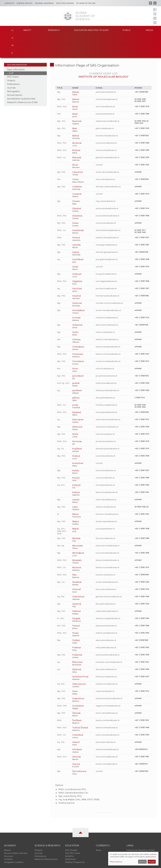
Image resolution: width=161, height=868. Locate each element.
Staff (11, 50)
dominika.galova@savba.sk (107, 228)
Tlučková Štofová (80, 704)
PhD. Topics (13, 53)
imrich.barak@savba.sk (105, 83)
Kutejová (76, 461)
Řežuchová (77, 638)
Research (54, 30)
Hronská (76, 294)
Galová (76, 229)
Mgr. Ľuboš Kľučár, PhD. (70, 773)
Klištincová (77, 403)
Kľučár (75, 410)
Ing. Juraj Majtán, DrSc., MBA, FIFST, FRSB (79, 776)
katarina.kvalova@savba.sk (107, 469)
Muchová (77, 544)
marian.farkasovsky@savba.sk (108, 207)
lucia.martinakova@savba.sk (108, 529)
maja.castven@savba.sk (106, 178)
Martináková (78, 529)
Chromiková (78, 338)
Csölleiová (77, 163)
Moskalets (77, 537)
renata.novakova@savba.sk (107, 558)
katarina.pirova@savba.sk (106, 653)
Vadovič (76, 719)
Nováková (77, 558)
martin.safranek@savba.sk (107, 689)
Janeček (76, 360)
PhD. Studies (71, 827)
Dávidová (77, 185)
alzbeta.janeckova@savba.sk (108, 367)
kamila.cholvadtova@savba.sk (108, 323)
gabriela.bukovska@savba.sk (108, 134)
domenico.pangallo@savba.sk (108, 595)
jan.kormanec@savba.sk (106, 418)
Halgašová (77, 258)
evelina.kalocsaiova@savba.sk (108, 396)
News (98, 827)
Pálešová (77, 588)
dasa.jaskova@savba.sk (105, 374)
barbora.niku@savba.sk (106, 551)
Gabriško (77, 221)
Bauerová (77, 98)
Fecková (76, 214)
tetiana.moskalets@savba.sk (107, 537)
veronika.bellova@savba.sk (107, 112)
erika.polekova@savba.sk (106, 624)
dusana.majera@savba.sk (106, 498)
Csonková (77, 170)
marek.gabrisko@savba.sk (107, 221)
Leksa (75, 483)
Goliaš (75, 243)
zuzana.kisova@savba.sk (106, 199)
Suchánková (78, 682)
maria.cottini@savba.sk (105, 156)
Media (151, 30)
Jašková (76, 374)
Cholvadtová (78, 323)
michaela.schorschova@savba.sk (109, 279)
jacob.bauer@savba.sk (105, 90)
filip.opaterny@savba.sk (106, 580)
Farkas (75, 199)
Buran (75, 141)
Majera (76, 498)
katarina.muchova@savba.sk (108, 544)
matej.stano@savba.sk (105, 668)
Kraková (76, 432)
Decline (142, 862)
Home (11, 30)
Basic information (16, 46)
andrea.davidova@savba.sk (107, 185)
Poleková (77, 624)
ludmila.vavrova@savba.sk (107, 660)
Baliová (76, 76)
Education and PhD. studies (91, 30)
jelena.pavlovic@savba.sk (106, 602)
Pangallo (76, 595)
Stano (75, 668)
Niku (74, 551)
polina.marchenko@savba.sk (108, 522)
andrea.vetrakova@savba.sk (107, 726)
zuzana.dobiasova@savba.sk (108, 192)
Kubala (76, 447)
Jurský (75, 381)
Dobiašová (77, 192)
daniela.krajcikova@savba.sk (108, 425)
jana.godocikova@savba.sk (107, 236)
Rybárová (77, 646)
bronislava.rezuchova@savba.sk (109, 638)
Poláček (76, 617)
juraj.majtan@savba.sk (105, 505)
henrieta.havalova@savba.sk (108, 272)
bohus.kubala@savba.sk (106, 447)
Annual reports (15, 71)
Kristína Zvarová (66, 779)
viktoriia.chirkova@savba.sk (107, 316)
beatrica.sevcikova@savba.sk (108, 697)
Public (127, 30)
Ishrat (75, 345)
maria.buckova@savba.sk (106, 127)
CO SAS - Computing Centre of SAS (38, 865)
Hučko (75, 309)
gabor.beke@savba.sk (105, 105)
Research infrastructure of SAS (22, 79)
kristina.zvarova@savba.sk (107, 740)
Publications (13, 61)
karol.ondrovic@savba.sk (106, 566)
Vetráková (77, 726)
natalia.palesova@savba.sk (107, 587)
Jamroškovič (78, 352)
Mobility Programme (75, 840)
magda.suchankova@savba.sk (108, 682)
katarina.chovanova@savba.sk (108, 330)
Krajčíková (77, 425)
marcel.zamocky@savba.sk (107, 733)
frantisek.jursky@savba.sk (107, 381)
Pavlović (76, 602)
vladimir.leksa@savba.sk (106, 483)
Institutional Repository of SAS (140, 827)
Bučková (76, 127)
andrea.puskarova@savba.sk (108, 631)
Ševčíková (77, 697)
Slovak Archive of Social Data (140, 830)
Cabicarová (78, 148)
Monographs (14, 68)
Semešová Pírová (80, 653)
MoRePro (69, 833)
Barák (75, 83)
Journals (11, 64)
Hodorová (77, 279)
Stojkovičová (78, 675)
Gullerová (77, 250)
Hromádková (78, 287)
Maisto (76, 491)
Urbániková (78, 711)
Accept (152, 862)
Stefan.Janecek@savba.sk (106, 359)
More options (116, 862)
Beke (75, 105)
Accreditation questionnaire (21, 75)
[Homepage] (68, 16)
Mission (7, 827)
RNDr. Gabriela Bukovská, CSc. (74, 769)
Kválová (76, 469)
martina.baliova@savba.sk (107, 76)
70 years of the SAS (86, 3)
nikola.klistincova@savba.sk (107, 403)
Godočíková (78, 236)
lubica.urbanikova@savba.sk (108, 711)
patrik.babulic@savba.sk (106, 68)
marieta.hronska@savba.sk (107, 294)
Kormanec (77, 418)
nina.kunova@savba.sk (105, 454)
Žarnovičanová (79, 748)
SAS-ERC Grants (73, 830)
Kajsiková (77, 389)
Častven (76, 178)
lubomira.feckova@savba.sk (107, 214)
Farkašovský (78, 207)
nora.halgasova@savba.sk (106, 258)
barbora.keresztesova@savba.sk (109, 675)
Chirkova (76, 316)
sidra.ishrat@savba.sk (105, 345)
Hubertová (77, 301)
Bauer (75, 90)
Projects (11, 57)
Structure (8, 833)
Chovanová (78, 330)
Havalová (77, 272)
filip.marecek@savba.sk (106, 515)
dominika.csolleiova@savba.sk (108, 163)
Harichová (77, 265)
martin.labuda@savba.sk (106, 476)
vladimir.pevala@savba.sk (107, 609)
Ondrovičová (78, 573)
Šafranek (76, 689)
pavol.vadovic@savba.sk (106, 718)
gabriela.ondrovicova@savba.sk (109, 573)
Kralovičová (78, 440)
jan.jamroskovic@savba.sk (107, 352)
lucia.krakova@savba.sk (106, 432)
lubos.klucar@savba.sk (105, 410)
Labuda (76, 476)
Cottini (75, 156)
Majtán (76, 505)
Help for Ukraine (65, 3)
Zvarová (76, 740)
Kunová (76, 454)
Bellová (76, 112)
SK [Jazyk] (155, 3)
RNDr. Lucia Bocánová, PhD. (72, 766)
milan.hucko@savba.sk (105, 309)
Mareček (76, 515)
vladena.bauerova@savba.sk (108, 97)
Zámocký (77, 733)
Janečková (77, 367)
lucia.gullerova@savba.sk (106, 250)
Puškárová (77, 631)
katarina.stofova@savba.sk (107, 704)
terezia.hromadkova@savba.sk (108, 287)
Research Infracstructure (46, 836)
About (27, 30)
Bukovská (77, 134)
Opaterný (77, 580)
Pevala (75, 609)
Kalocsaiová (78, 396)
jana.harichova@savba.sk (106, 265)
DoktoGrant (71, 836)
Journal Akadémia (44, 3)
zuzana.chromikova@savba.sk (108, 338)
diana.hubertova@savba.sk (107, 301)
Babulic (76, 68)
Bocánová (77, 119)
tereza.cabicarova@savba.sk (107, 148)
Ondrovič (77, 566)
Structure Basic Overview (16, 830)
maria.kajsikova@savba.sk (107, 389)
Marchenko (78, 522)
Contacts (9, 3)
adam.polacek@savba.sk (106, 617)
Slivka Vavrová (79, 660)
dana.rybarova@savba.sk (106, 646)
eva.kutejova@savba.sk (105, 461)
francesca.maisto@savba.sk (107, 490)
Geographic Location (14, 840)
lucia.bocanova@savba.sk (106, 119)
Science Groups (24, 3)
